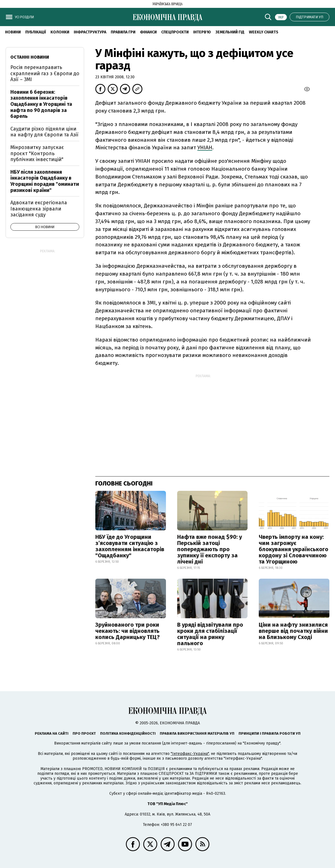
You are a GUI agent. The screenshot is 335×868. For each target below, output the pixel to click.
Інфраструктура (90, 32)
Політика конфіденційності (128, 733)
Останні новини (30, 57)
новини (13, 32)
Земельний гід (230, 32)
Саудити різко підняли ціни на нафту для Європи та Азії (44, 132)
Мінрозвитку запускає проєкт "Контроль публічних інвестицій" (37, 153)
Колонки (60, 32)
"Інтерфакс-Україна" (190, 754)
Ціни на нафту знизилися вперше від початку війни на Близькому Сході (293, 631)
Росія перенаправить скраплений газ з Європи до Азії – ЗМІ (45, 73)
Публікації (36, 32)
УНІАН (205, 147)
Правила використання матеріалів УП (197, 733)
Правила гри (123, 32)
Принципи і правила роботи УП (270, 733)
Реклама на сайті (52, 733)
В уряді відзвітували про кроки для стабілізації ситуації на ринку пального (210, 634)
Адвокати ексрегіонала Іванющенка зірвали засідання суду (39, 209)
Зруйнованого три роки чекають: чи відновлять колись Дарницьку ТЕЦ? (128, 631)
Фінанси (148, 32)
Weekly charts (264, 32)
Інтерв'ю (202, 32)
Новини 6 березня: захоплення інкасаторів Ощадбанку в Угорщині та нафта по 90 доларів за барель (41, 104)
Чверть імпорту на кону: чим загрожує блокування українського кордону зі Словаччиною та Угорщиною (294, 549)
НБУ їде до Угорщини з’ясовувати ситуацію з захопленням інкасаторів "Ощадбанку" (130, 546)
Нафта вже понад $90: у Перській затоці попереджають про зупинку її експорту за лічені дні (210, 549)
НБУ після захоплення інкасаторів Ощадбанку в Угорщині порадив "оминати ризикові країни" (45, 181)
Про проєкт (84, 733)
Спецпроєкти (175, 32)
